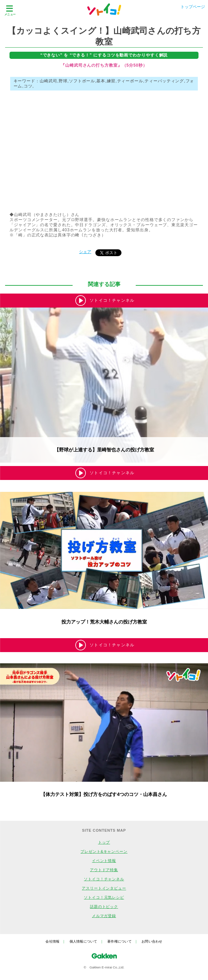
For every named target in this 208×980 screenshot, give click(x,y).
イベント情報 (104, 861)
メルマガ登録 (104, 916)
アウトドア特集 (104, 870)
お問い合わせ (152, 941)
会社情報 (52, 941)
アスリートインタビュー (104, 888)
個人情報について (83, 941)
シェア (85, 252)
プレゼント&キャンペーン (104, 851)
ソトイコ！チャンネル (104, 879)
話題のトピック (104, 907)
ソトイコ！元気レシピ (104, 897)
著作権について (119, 941)
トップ (104, 842)
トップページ (193, 7)
